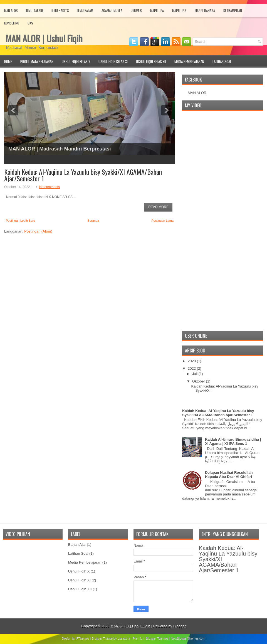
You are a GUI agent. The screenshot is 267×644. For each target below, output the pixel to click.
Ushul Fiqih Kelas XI (113, 61)
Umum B (136, 10)
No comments (50, 187)
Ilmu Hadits (60, 10)
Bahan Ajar (77, 545)
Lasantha (124, 638)
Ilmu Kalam (85, 10)
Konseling (12, 23)
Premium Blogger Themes (151, 638)
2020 (192, 361)
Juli (195, 374)
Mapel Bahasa (205, 10)
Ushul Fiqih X (79, 571)
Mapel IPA (157, 10)
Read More (158, 207)
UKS (30, 23)
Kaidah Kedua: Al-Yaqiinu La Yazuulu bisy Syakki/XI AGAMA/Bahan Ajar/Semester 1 (83, 175)
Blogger (180, 626)
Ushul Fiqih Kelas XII (151, 61)
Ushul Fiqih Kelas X (76, 61)
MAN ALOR (197, 93)
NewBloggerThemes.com (188, 638)
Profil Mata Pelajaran (37, 61)
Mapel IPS (179, 10)
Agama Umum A (112, 10)
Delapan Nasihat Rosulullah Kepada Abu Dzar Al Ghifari (229, 475)
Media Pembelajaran (189, 61)
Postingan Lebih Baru (20, 221)
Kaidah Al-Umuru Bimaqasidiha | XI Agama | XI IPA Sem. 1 (233, 441)
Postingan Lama (163, 221)
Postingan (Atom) (38, 231)
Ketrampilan (233, 10)
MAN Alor (11, 10)
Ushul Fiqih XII (80, 589)
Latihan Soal (222, 61)
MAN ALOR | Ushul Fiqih (44, 38)
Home (8, 61)
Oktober (199, 381)
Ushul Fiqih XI (79, 580)
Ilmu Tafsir (35, 10)
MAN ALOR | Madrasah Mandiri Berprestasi (60, 149)
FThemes (83, 638)
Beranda (93, 221)
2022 (192, 368)
